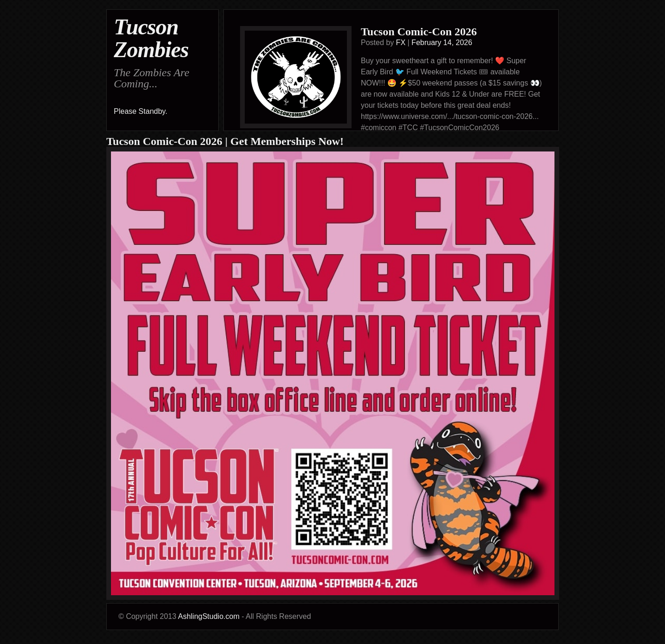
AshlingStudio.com (209, 616)
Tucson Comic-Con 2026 (419, 32)
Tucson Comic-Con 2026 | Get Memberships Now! (225, 141)
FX (401, 43)
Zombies (151, 49)
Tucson (146, 27)
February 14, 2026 (442, 43)
